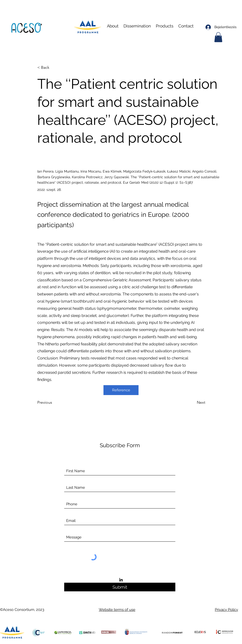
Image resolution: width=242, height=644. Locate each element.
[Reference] (121, 390)
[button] (137, 26)
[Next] (193, 402)
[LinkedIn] (121, 580)
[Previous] (54, 402)
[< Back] (54, 68)
